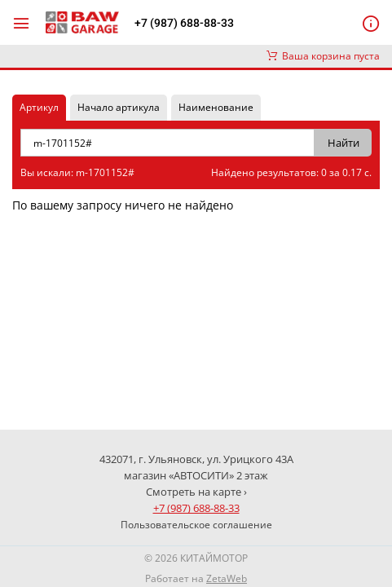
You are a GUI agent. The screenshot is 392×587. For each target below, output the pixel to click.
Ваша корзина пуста (323, 56)
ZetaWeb (227, 578)
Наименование (216, 107)
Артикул (39, 107)
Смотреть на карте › (196, 492)
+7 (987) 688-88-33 (184, 23)
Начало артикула (119, 107)
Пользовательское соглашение (196, 525)
